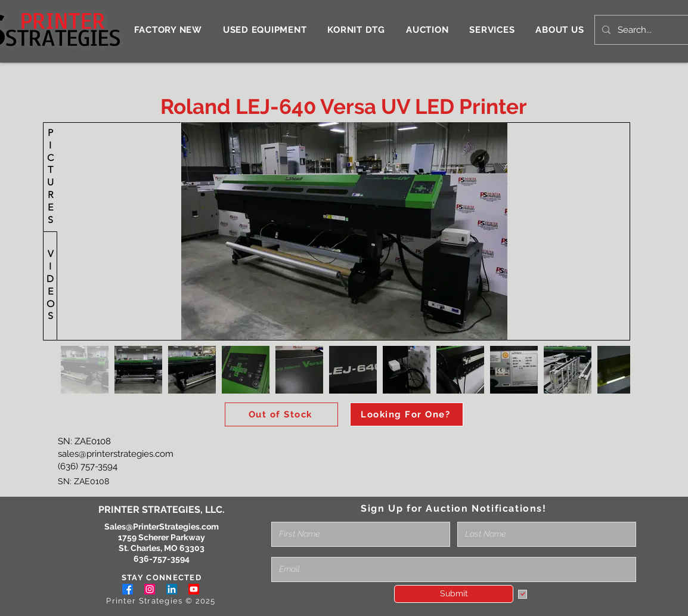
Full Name (292, 518)
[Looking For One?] (407, 414)
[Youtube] (194, 589)
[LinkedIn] (172, 589)
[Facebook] (128, 589)
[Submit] (454, 594)
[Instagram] (150, 589)
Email (282, 553)
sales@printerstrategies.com (116, 454)
